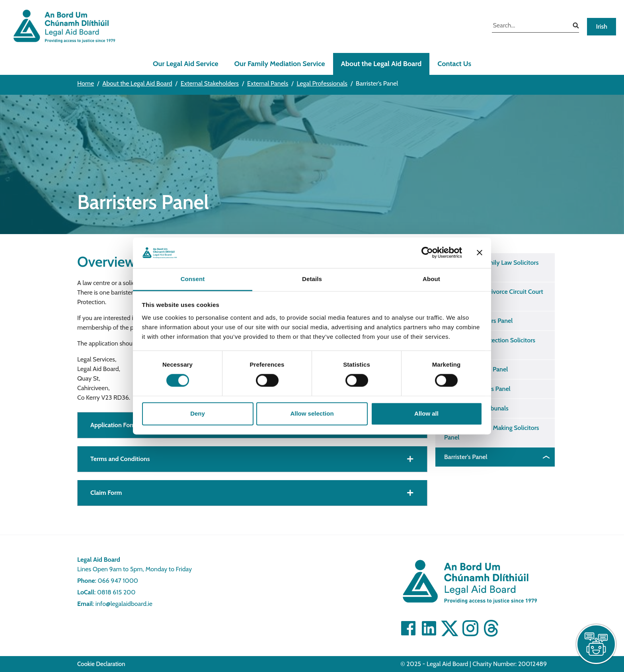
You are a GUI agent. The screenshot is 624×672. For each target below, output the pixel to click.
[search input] (529, 26)
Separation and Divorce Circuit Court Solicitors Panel (494, 296)
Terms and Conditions (120, 459)
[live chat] (596, 644)
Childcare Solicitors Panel (478, 321)
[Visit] (470, 628)
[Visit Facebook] (408, 628)
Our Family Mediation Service (280, 64)
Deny (198, 413)
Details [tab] (312, 279)
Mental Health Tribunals (476, 408)
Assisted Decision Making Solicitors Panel (492, 433)
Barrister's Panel (466, 457)
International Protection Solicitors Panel (490, 345)
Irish (602, 26)
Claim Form (106, 493)
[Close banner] (480, 253)
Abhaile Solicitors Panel (476, 369)
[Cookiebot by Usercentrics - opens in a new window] (427, 253)
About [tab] (431, 279)
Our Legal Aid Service (186, 64)
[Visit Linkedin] (429, 628)
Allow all (426, 413)
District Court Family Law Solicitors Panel (491, 267)
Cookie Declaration (101, 664)
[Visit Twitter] (450, 628)
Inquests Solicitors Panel (477, 389)
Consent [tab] (193, 279)
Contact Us (454, 64)
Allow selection (312, 413)
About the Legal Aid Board (381, 64)
